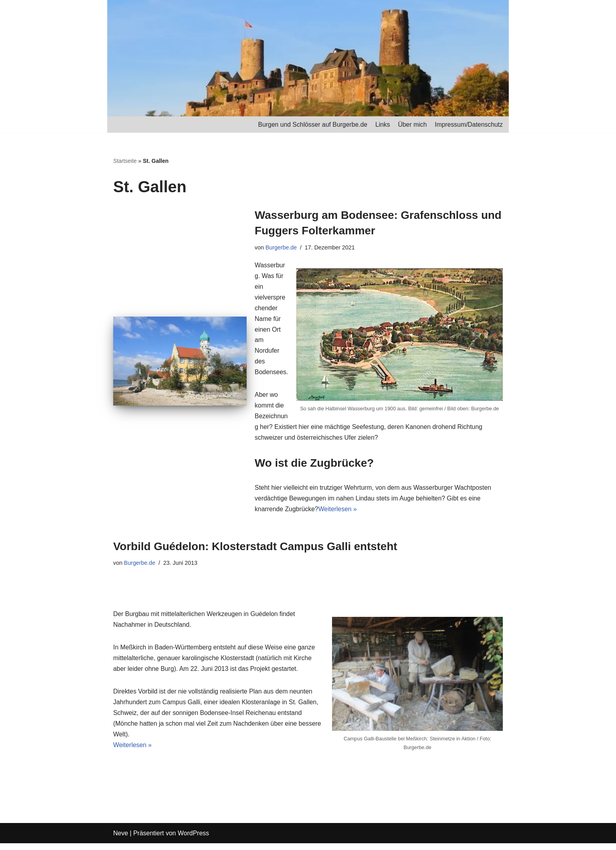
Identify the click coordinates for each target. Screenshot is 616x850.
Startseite (125, 161)
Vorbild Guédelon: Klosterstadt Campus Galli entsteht (255, 548)
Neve (121, 840)
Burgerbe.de (281, 247)
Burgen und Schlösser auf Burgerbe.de (312, 125)
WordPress (193, 840)
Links (382, 125)
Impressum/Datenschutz (468, 125)
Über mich (412, 125)
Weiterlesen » (338, 511)
